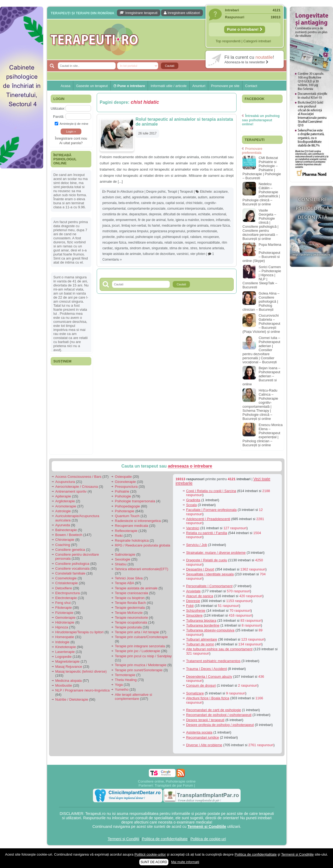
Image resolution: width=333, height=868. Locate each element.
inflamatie (223, 220)
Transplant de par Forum (174, 785)
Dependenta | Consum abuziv (209, 677)
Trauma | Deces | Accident (207, 669)
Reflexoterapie (126, 531)
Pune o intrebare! (245, 29)
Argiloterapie (65, 501)
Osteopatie (123, 477)
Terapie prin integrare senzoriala (140, 646)
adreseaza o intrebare (190, 466)
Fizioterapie (64, 613)
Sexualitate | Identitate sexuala (210, 574)
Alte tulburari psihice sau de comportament (219, 649)
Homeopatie (65, 637)
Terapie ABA (124, 583)
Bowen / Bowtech (69, 535)
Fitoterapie (63, 608)
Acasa (65, 86)
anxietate (190, 197)
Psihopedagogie (127, 506)
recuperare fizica (114, 243)
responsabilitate (209, 243)
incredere (207, 220)
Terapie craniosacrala (131, 593)
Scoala (192, 505)
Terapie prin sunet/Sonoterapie (139, 670)
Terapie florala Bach (130, 603)
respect (190, 243)
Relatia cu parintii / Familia (207, 533)
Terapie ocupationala (131, 622)
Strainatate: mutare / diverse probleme (216, 553)
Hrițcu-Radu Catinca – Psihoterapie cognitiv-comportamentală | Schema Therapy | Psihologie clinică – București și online (260, 404)
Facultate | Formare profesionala (211, 510)
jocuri (116, 226)
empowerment (126, 220)
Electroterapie (66, 598)
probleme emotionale (202, 231)
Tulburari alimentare (202, 639)
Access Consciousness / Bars (78, 477)
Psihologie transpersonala (135, 501)
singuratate (160, 248)
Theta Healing (126, 680)
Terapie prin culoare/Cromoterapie (141, 637)
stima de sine (179, 248)
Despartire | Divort (200, 569)
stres (194, 248)
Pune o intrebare (129, 86)
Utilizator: (58, 108)
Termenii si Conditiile (207, 826)
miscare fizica (220, 226)
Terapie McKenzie (129, 613)
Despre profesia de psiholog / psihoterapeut (220, 725)
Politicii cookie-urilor (150, 854)
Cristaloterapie (67, 583)
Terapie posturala (128, 627)
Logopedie (63, 657)
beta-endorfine (129, 203)
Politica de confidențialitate (165, 839)
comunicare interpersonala (186, 209)
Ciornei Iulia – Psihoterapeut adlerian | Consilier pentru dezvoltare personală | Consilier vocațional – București (261, 350)
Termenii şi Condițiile (297, 854)
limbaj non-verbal (134, 226)
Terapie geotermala (130, 608)
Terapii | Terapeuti (180, 192)
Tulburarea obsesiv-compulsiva (210, 630)
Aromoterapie (66, 506)
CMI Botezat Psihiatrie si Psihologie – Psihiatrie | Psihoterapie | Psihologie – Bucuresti (262, 168)
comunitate (215, 209)
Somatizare (195, 693)
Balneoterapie (66, 530)
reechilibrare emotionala (145, 243)
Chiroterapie (65, 540)
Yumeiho (122, 689)
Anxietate (193, 591)
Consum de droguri (201, 685)
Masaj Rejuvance (69, 667)
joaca (106, 226)
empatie (108, 220)
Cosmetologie (66, 578)
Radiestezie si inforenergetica (138, 521)
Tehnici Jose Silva (129, 578)
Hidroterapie (65, 622)
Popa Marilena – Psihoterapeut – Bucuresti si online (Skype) (262, 253)
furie (170, 220)
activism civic (112, 197)
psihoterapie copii (148, 237)
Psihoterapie (124, 511)
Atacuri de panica (200, 596)
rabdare (196, 237)
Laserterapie (65, 652)
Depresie (193, 601)
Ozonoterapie (125, 482)
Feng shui (63, 603)
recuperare (211, 237)
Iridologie (62, 642)
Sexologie (122, 559)
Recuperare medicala (131, 526)
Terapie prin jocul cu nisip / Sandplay (143, 656)
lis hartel (154, 226)
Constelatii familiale (70, 573)
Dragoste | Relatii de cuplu (207, 560)
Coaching (63, 545)
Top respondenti (228, 41)
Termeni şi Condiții (123, 839)
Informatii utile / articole (169, 86)
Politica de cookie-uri (208, 839)
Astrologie (63, 511)
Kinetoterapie (66, 647)
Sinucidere (194, 615)
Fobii (190, 606)
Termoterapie (125, 675)
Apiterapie (63, 496)
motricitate (110, 231)
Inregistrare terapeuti (139, 13)
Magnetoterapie (67, 661)
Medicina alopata (68, 681)
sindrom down (140, 248)
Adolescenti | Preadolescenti (208, 519)
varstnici (183, 254)
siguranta (121, 248)
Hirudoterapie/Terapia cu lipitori (79, 632)
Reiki (119, 536)
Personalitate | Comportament (209, 586)
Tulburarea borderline (203, 625)
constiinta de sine (115, 214)
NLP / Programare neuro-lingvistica (82, 690)
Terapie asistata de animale (136, 588)
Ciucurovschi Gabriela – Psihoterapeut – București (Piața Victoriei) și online (261, 324)
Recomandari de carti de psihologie (214, 710)
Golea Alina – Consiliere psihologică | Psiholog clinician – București (261, 301)
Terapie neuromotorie (131, 618)
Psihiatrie (122, 491)
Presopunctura (126, 487)
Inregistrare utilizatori (182, 13)
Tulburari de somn (200, 644)
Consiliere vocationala (72, 568)
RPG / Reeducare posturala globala (142, 545)
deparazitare (138, 214)
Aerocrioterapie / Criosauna (77, 487)
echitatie (204, 214)
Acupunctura (65, 482)
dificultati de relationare (180, 214)
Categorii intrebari (257, 41)
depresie (155, 214)
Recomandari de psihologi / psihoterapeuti (219, 715)
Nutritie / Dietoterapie (72, 699)
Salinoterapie (125, 554)
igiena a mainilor (187, 220)
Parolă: (59, 117)
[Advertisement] (22, 189)
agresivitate (140, 197)
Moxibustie (64, 685)
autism (202, 197)
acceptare (221, 192)
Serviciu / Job (197, 545)
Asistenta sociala (199, 732)
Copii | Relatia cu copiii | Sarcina (211, 491)
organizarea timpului (134, 231)
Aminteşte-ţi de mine (72, 124)
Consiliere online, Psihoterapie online (167, 781)
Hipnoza (62, 627)
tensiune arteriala (211, 248)
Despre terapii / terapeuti (205, 720)
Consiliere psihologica (72, 564)
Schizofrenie (196, 611)
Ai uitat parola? (71, 143)
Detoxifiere (64, 588)
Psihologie (123, 496)
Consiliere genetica (70, 550)
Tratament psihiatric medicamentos (213, 661)
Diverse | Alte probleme (204, 745)
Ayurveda (63, 525)
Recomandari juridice (203, 737)
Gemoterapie (65, 618)
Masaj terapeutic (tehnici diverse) (81, 671)
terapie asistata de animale (122, 254)
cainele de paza (152, 203)
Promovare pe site (225, 86)
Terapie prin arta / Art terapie (137, 632)
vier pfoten (198, 254)
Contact (251, 86)
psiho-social (125, 237)
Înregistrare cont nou (71, 138)
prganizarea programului (168, 231)
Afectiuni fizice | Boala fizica (208, 698)
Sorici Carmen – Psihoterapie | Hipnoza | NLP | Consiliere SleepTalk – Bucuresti (262, 277)
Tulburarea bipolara (201, 620)
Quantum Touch (127, 516)
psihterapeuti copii (176, 237)
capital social (175, 203)
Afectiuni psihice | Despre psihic (143, 192)
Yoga (119, 685)
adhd (127, 197)
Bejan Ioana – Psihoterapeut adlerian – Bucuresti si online (261, 376)
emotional (219, 214)
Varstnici (193, 528)
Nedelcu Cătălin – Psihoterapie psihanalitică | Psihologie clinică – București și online (261, 194)
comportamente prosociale (146, 209)
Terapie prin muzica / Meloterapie (141, 665)
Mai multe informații (185, 862)
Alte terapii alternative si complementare (133, 697)
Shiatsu (121, 564)
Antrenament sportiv (71, 491)
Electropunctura (67, 593)
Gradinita (193, 500)
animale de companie (166, 197)
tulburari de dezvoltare (159, 254)
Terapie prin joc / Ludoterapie (137, 651)
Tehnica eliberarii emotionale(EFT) (141, 569)
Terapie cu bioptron (130, 598)
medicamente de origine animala (185, 226)
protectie (109, 237)
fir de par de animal (152, 220)
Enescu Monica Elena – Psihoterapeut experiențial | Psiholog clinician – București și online (263, 435)
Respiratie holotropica (132, 540)
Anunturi (199, 86)
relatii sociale (174, 243)
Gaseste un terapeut (92, 86)
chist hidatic (194, 203)
